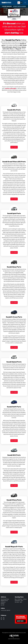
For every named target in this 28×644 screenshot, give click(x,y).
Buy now (14, 147)
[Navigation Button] (25, 2)
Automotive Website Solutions (14, 639)
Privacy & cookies (23, 633)
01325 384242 (7, 6)
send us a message (10, 89)
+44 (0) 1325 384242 (6, 610)
